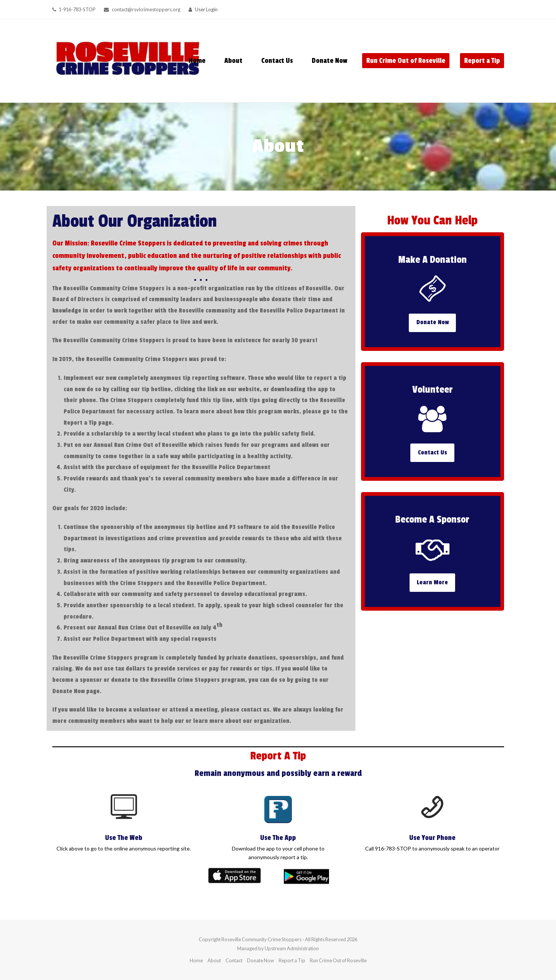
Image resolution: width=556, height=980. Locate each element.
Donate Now (260, 960)
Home (196, 960)
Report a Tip (292, 960)
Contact (234, 960)
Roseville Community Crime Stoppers (261, 939)
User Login (206, 9)
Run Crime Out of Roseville (338, 960)
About (214, 960)
